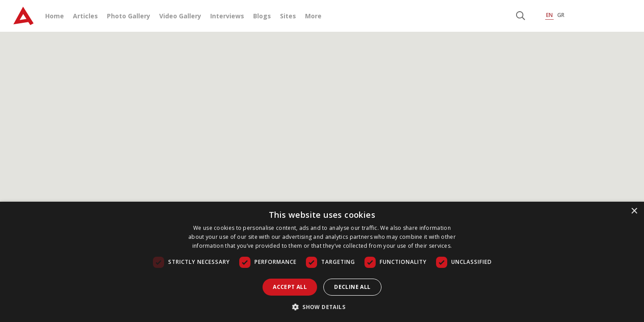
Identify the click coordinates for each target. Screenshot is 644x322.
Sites (288, 16)
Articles (85, 16)
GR (561, 15)
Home (55, 16)
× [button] (634, 211)
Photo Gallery (129, 16)
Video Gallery (180, 16)
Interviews (227, 16)
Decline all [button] (352, 287)
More (313, 16)
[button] (322, 307)
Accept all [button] (290, 287)
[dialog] (322, 262)
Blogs (262, 16)
